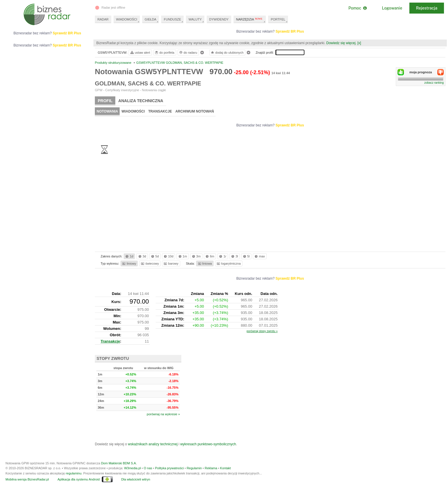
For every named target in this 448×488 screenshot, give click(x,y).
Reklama (211, 468)
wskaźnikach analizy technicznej (153, 444)
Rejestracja (427, 8)
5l (246, 256)
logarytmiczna (228, 263)
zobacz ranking (434, 83)
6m (209, 256)
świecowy (149, 263)
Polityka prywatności (170, 468)
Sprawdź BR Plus (290, 31)
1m (182, 256)
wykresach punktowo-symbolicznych (208, 444)
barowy (171, 263)
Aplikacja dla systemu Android (78, 479)
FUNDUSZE (172, 19)
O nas (148, 468)
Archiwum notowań (195, 111)
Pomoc (357, 8)
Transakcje (160, 111)
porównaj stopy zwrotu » (262, 331)
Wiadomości (133, 111)
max (259, 256)
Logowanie (392, 8)
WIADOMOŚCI (127, 19)
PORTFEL (278, 19)
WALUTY (195, 19)
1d (129, 256)
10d (168, 256)
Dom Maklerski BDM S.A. (119, 463)
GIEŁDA (150, 19)
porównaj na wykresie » (163, 414)
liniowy (129, 263)
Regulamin (194, 468)
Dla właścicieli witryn (136, 479)
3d (142, 256)
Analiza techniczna (141, 101)
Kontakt (225, 468)
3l (234, 256)
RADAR (103, 19)
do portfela (164, 53)
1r (222, 256)
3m (196, 256)
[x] (359, 43)
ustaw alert (140, 53)
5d (155, 256)
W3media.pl (132, 468)
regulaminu (74, 473)
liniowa (205, 263)
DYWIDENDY (219, 19)
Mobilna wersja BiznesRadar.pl (27, 479)
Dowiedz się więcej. (341, 43)
